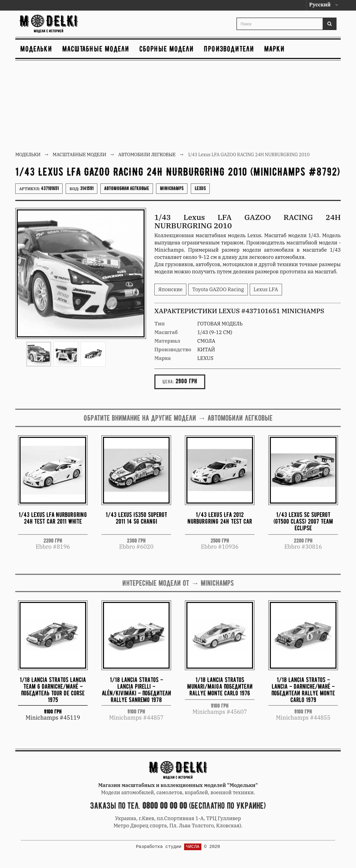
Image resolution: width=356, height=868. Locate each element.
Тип (160, 324)
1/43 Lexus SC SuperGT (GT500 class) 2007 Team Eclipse (303, 521)
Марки (275, 49)
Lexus (200, 188)
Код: (81, 188)
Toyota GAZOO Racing (218, 289)
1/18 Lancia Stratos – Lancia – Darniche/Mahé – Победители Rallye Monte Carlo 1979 (303, 689)
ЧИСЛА (193, 847)
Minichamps (172, 188)
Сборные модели (167, 49)
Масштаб (166, 332)
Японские (170, 289)
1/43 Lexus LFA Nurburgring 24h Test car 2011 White (53, 518)
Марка (163, 358)
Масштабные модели (96, 49)
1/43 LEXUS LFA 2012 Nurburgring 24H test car (220, 518)
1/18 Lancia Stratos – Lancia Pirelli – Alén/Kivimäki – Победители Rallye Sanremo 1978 (136, 689)
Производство (173, 350)
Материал (167, 341)
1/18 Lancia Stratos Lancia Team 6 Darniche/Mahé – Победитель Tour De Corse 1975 (53, 689)
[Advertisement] (178, 107)
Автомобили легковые (127, 188)
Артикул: (39, 188)
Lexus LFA (266, 289)
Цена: (168, 382)
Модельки (36, 49)
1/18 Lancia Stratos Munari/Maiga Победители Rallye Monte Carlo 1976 (220, 686)
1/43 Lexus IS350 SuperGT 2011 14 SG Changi (136, 518)
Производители (229, 49)
